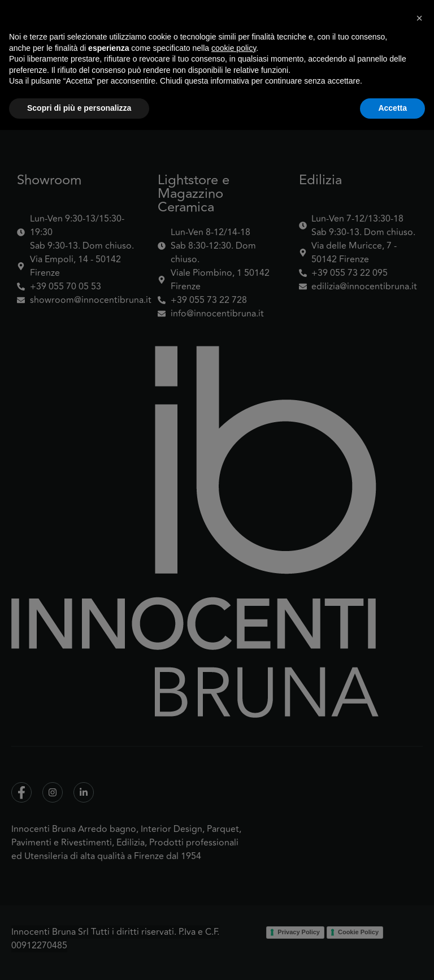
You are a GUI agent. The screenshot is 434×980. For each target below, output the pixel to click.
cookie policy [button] (234, 898)
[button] (419, 868)
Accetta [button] (392, 958)
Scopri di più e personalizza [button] (79, 958)
